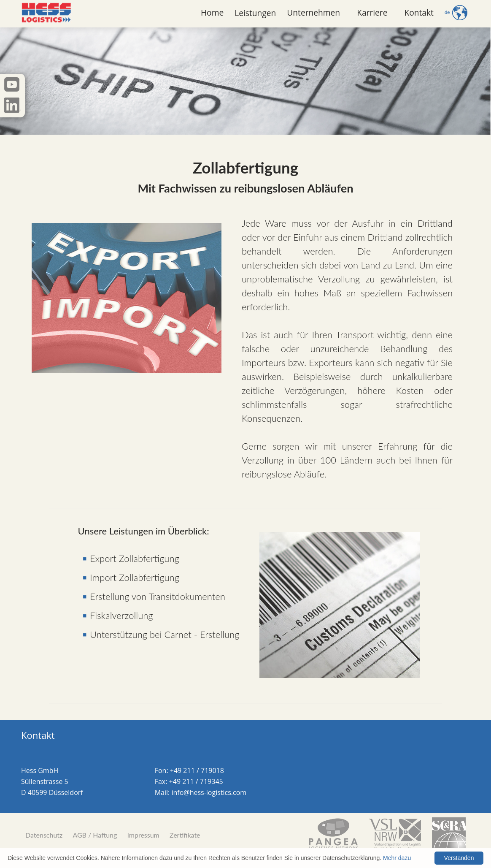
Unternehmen (313, 12)
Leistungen (255, 13)
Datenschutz (44, 835)
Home (212, 12)
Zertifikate (185, 835)
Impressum (143, 835)
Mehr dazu (397, 858)
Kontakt (419, 12)
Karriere (372, 12)
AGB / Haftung (95, 835)
